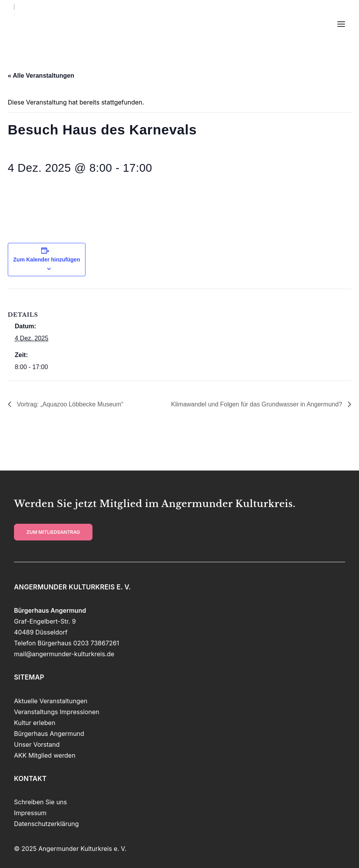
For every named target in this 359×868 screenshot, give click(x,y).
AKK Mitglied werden (45, 755)
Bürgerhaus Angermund (49, 734)
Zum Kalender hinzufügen (47, 260)
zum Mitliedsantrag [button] (53, 532)
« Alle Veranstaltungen (41, 76)
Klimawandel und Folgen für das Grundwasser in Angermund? (257, 404)
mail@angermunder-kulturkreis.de (64, 654)
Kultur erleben (35, 723)
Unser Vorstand (37, 744)
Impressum (30, 813)
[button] (341, 24)
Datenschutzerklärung (46, 824)
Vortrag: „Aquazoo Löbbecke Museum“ (69, 404)
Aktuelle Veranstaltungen (51, 701)
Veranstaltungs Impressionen (57, 712)
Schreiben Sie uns (40, 802)
